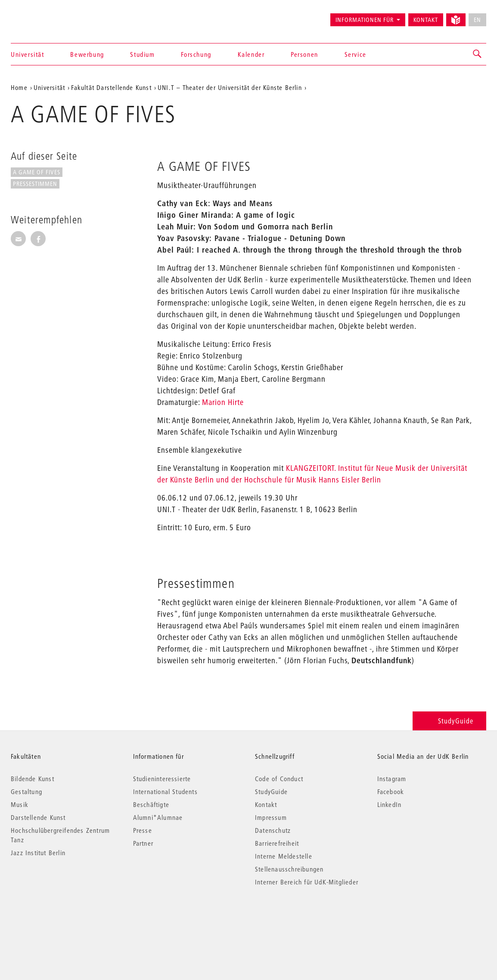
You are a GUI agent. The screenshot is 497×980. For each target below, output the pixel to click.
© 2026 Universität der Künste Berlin (56, 918)
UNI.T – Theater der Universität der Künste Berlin (230, 87)
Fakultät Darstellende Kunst (111, 87)
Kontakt (426, 20)
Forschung (196, 54)
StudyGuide (449, 721)
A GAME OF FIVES (37, 172)
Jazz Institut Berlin (38, 853)
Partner (143, 843)
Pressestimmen (35, 184)
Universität (28, 54)
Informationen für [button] (365, 20)
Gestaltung (26, 791)
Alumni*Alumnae (158, 817)
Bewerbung (87, 54)
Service (356, 54)
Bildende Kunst (33, 779)
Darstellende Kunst (38, 817)
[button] (478, 54)
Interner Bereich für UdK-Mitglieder (307, 882)
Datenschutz (273, 830)
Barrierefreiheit (277, 843)
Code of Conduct (279, 779)
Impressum (271, 817)
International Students (165, 791)
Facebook (391, 791)
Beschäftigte (151, 804)
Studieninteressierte (162, 779)
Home (19, 87)
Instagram (392, 779)
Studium (142, 54)
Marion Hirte (223, 402)
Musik (20, 804)
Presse (143, 830)
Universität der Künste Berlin (45, 16)
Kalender (251, 54)
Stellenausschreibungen (289, 869)
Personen (304, 54)
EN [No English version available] (477, 20)
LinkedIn (390, 804)
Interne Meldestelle (284, 856)
